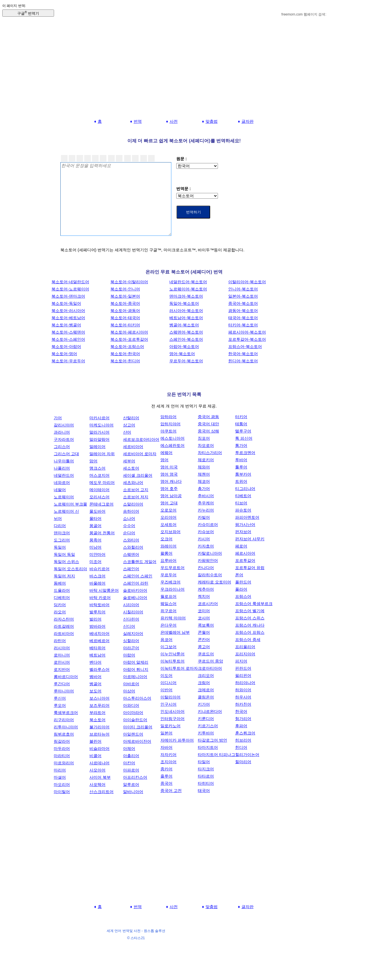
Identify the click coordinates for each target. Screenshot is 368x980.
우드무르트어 (172, 568)
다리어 (60, 526)
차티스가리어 (210, 453)
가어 (58, 418)
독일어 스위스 (66, 562)
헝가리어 (243, 719)
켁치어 (204, 596)
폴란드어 (243, 582)
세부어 (129, 461)
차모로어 (206, 445)
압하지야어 (170, 424)
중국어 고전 (171, 790)
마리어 (60, 770)
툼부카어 (243, 474)
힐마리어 (243, 762)
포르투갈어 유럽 (250, 568)
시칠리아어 (133, 612)
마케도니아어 (101, 425)
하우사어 (243, 697)
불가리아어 (99, 727)
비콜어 (95, 756)
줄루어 (166, 776)
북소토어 (97, 720)
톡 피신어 (244, 438)
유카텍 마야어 (173, 618)
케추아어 (206, 589)
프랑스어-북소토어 (245, 347)
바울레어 (97, 583)
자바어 (166, 747)
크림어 (204, 683)
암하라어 (168, 417)
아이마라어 (133, 713)
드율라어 (62, 590)
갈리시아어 (64, 425)
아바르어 (131, 684)
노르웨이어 (64, 497)
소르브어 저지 (136, 497)
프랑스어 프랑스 (250, 632)
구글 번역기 (28, 13)
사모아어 (97, 770)
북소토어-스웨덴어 (68, 332)
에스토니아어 (172, 438)
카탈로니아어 (210, 553)
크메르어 (206, 690)
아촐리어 (131, 756)
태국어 (204, 790)
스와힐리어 (133, 547)
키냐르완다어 (210, 711)
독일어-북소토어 (184, 303)
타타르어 (206, 776)
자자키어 (168, 755)
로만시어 (62, 662)
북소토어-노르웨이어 (70, 289)
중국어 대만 (208, 424)
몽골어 (95, 526)
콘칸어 (204, 640)
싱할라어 (131, 641)
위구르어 (168, 611)
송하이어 (131, 511)
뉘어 (58, 518)
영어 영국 (169, 474)
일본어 (166, 733)
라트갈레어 (64, 626)
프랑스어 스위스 (250, 618)
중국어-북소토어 (243, 303)
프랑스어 (243, 596)
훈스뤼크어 (245, 733)
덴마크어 (62, 533)
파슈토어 (243, 510)
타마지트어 (208, 747)
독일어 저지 (64, 576)
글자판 (248, 121)
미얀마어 (97, 554)
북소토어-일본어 (125, 296)
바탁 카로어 (100, 598)
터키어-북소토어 (243, 325)
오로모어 (168, 510)
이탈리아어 (170, 697)
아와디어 (131, 705)
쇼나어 (129, 518)
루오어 (60, 705)
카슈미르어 (208, 525)
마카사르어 (99, 418)
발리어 (95, 619)
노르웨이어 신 (66, 511)
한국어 (241, 711)
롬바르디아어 (66, 677)
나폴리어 (62, 468)
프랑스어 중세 (248, 640)
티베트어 (243, 496)
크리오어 (206, 675)
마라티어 (62, 756)
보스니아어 (99, 698)
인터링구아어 (172, 719)
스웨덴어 (131, 554)
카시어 (204, 539)
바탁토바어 (99, 605)
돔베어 (60, 583)
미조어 (95, 562)
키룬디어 (206, 719)
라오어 (60, 612)
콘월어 (204, 632)
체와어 (204, 467)
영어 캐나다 (171, 481)
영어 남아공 (171, 496)
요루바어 (168, 560)
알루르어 (131, 784)
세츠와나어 (133, 483)
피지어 (241, 661)
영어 (164, 460)
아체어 (129, 749)
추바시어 (206, 496)
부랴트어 (97, 713)
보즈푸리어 (99, 705)
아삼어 (129, 691)
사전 (174, 121)
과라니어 (62, 432)
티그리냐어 (245, 489)
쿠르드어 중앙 (210, 661)
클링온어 (206, 697)
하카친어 (243, 704)
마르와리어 (64, 763)
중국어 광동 (208, 417)
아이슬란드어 (135, 720)
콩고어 (204, 647)
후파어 (241, 726)
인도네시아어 (172, 711)
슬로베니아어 (135, 598)
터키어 (241, 417)
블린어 (95, 741)
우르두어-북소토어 (186, 361)
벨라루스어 (99, 669)
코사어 (204, 618)
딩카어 (60, 605)
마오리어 (62, 784)
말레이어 (97, 447)
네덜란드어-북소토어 (188, 282)
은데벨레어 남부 (175, 632)
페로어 (241, 546)
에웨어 (166, 453)
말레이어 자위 (102, 454)
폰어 (239, 575)
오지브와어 (170, 532)
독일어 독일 (64, 554)
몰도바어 (97, 511)
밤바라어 (97, 626)
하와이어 (243, 690)
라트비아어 (64, 633)
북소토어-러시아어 (68, 311)
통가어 (241, 445)
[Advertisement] (184, 74)
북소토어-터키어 (125, 325)
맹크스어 (97, 468)
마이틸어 (62, 792)
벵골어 (95, 684)
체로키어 (206, 460)
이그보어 (168, 647)
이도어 (166, 675)
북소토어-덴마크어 (68, 296)
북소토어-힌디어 (125, 361)
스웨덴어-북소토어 (186, 332)
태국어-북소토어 (243, 318)
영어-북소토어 (182, 354)
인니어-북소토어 (243, 289)
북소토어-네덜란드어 (70, 282)
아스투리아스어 (137, 698)
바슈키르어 (99, 569)
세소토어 (131, 468)
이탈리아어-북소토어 (247, 282)
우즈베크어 (170, 582)
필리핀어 (243, 675)
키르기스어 (208, 726)
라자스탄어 (64, 619)
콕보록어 (206, 625)
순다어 (129, 533)
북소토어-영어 (64, 354)
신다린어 (131, 619)
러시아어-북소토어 (186, 311)
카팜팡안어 (208, 560)
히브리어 (243, 740)
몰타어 (95, 518)
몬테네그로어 (101, 504)
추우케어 (206, 503)
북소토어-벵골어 (66, 325)
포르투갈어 (245, 560)
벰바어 (95, 677)
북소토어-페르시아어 (129, 332)
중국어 (166, 783)
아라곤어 (131, 648)
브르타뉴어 (99, 734)
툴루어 (241, 467)
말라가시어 (99, 432)
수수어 (129, 526)
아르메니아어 (135, 677)
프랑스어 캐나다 (250, 625)
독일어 (60, 547)
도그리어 (62, 540)
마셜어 (60, 777)
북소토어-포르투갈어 (129, 339)
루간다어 (62, 684)
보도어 (95, 691)
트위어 (241, 481)
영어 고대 (169, 503)
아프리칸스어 (135, 777)
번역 (138, 121)
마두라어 (62, 749)
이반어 (166, 690)
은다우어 (168, 625)
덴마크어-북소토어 (186, 296)
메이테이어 (99, 490)
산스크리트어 (101, 792)
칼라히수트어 (210, 575)
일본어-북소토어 (243, 296)
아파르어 (131, 770)
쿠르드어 (206, 654)
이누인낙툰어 (172, 654)
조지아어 (168, 762)
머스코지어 (99, 475)
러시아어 (62, 648)
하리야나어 (245, 683)
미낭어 (95, 547)
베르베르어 (99, 641)
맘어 (93, 461)
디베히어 (62, 598)
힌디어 (241, 747)
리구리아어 (64, 720)
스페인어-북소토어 (186, 339)
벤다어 (95, 662)
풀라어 (241, 589)
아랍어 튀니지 (136, 669)
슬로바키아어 (135, 590)
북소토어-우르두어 (68, 361)
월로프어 (168, 596)
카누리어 (206, 510)
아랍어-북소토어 (184, 347)
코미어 (204, 611)
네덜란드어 (64, 475)
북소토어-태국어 (125, 318)
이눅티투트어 (172, 661)
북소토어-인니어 (125, 289)
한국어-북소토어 (243, 354)
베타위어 (97, 648)
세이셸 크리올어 (138, 475)
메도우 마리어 (102, 483)
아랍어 (129, 655)
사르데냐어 (99, 763)
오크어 (166, 539)
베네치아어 (99, 633)
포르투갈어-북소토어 (247, 339)
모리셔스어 (99, 497)
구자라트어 (64, 439)
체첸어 (204, 474)
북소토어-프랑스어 (127, 347)
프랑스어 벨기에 (250, 611)
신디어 (129, 626)
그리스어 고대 (66, 454)
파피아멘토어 (247, 517)
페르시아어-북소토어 (247, 332)
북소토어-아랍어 (66, 347)
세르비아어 (133, 447)
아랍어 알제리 (136, 662)
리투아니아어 (66, 727)
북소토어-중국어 (125, 303)
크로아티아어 (210, 668)
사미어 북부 (100, 777)
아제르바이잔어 (137, 741)
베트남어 (97, 655)
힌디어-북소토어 (243, 361)
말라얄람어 (99, 439)
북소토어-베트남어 (68, 318)
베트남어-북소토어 (186, 318)
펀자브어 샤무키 (250, 539)
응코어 (166, 640)
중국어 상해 (208, 431)
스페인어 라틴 (136, 583)
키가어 (204, 704)
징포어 (204, 438)
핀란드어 (243, 668)
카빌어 (204, 517)
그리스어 (62, 447)
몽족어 (95, 540)
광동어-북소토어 (243, 311)
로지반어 (62, 669)
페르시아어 (245, 553)
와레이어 (168, 546)
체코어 (204, 481)
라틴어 (60, 641)
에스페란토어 (172, 445)
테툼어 (241, 424)
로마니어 (62, 655)
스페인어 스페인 (138, 576)
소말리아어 (133, 504)
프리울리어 (245, 647)
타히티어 (206, 783)
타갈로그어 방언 (212, 740)
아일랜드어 (133, 734)
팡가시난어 (245, 525)
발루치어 (97, 612)
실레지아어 (133, 633)
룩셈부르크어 (66, 713)
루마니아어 (64, 691)
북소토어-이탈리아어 (129, 282)
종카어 (166, 769)
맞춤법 (212, 121)
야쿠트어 (168, 431)
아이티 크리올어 (138, 727)
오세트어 (168, 525)
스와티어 (131, 540)
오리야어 (168, 517)
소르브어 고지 (136, 490)
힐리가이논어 (247, 755)
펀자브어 (243, 532)
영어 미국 (169, 467)
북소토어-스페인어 (68, 339)
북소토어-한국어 (125, 354)
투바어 (241, 460)
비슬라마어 (99, 749)
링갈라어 (62, 741)
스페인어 (131, 569)
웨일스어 (168, 604)
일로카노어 (170, 726)
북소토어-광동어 (125, 311)
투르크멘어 (245, 453)
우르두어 (168, 575)
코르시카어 (208, 604)
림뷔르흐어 (64, 734)
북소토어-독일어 (66, 303)
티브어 (241, 503)
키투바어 (206, 733)
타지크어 (206, 769)
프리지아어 (245, 654)
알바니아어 (133, 792)
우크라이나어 (172, 589)
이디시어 (168, 683)
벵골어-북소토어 (184, 325)
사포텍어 (97, 784)
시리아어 (131, 605)
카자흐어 (206, 546)
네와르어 (62, 483)
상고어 (129, 425)
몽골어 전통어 (102, 533)
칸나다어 (206, 568)
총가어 (204, 489)
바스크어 (97, 576)
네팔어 (60, 490)
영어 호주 (169, 489)
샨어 (127, 432)
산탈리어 (131, 418)
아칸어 (129, 763)
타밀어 (204, 762)
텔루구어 (243, 431)
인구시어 (168, 704)
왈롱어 (166, 553)
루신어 (60, 698)
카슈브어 (206, 532)
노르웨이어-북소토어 (188, 289)
